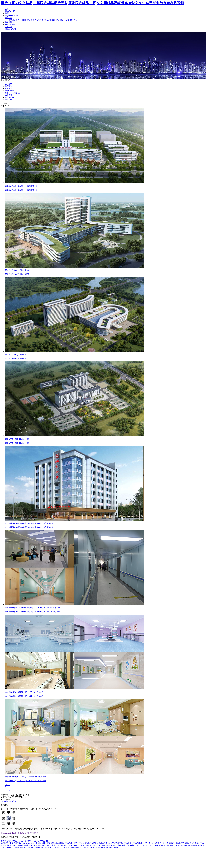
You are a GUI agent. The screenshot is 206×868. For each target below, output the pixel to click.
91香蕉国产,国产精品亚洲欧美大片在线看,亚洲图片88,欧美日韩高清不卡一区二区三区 (122, 845)
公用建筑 (9, 20)
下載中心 (9, 27)
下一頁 (8, 791)
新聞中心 (9, 13)
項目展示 (9, 18)
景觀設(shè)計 (65, 20)
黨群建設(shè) (10, 22)
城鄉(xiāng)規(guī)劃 (44, 20)
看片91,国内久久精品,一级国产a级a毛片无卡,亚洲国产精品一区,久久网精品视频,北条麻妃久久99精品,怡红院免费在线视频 (92, 3)
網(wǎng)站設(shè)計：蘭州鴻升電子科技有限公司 (20, 833)
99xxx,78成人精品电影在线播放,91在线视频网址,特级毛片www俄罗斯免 (134, 843)
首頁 (7, 9)
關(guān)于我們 (11, 11)
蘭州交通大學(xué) (49, 809)
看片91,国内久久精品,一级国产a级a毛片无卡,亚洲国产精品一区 (24, 841)
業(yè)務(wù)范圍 (12, 16)
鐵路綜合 (74, 20)
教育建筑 (16, 20)
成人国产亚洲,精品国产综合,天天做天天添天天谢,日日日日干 (24, 843)
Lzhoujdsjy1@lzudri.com (10, 801)
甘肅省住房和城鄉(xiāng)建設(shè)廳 (28, 809)
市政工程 (56, 20)
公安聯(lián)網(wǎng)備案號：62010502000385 (88, 829)
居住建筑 (23, 20)
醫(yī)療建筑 (32, 20)
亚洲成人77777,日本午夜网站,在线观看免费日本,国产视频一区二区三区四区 (33, 848)
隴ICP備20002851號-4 (62, 829)
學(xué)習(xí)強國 (7, 809)
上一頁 (8, 785)
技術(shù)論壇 (10, 25)
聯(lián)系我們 (10, 29)
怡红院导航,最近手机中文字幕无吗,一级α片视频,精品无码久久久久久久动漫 (61, 845)
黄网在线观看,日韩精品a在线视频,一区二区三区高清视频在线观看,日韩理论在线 (77, 843)
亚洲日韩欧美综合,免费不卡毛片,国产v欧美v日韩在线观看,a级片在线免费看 (90, 848)
